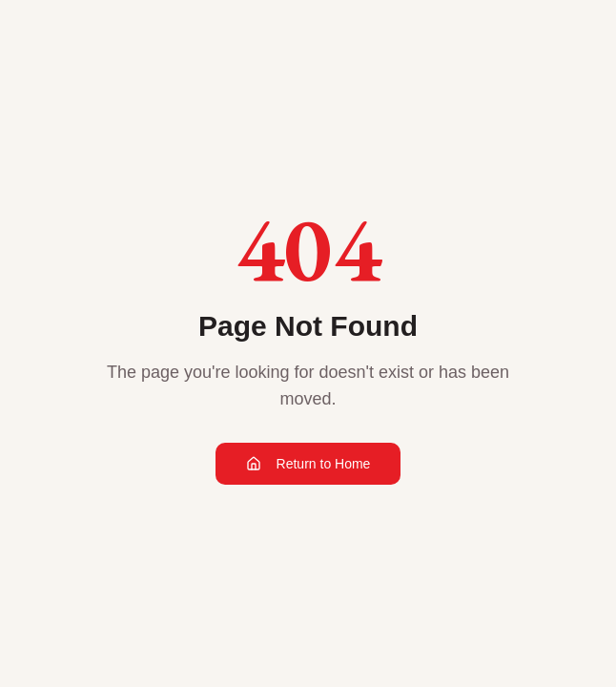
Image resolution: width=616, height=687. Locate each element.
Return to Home (308, 464)
